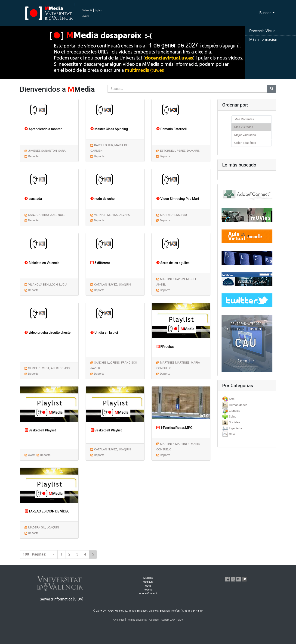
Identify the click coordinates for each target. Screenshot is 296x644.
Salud (233, 416)
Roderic (148, 590)
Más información (263, 39)
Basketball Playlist (40, 430)
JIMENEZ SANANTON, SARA (47, 151)
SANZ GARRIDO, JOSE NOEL (47, 215)
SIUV (180, 620)
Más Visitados (244, 127)
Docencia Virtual (263, 31)
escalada (33, 199)
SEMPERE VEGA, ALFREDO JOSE (50, 368)
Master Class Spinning (109, 129)
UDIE (148, 586)
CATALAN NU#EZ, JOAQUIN (113, 284)
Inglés (98, 11)
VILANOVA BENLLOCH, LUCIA (48, 284)
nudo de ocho (103, 199)
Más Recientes (244, 119)
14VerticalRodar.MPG (174, 428)
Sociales (234, 422)
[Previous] (54, 554)
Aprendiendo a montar (43, 129)
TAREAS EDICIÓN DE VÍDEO (47, 511)
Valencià (87, 11)
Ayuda (86, 16)
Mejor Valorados (245, 135)
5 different (100, 263)
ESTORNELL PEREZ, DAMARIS (180, 151)
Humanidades (238, 405)
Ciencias (235, 411)
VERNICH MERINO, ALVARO (112, 215)
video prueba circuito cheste (48, 333)
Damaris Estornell (171, 129)
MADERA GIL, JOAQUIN (44, 527)
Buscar (265, 13)
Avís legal (119, 620)
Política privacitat (137, 620)
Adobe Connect (148, 593)
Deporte (33, 156)
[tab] (247, 399)
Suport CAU (168, 620)
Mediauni (148, 582)
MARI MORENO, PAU (173, 215)
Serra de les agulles (173, 263)
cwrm (32, 455)
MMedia (148, 578)
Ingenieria (235, 428)
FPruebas (165, 347)
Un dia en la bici (104, 333)
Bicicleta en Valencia (42, 263)
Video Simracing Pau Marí (178, 199)
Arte (232, 399)
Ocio (232, 434)
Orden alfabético (245, 143)
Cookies (154, 620)
